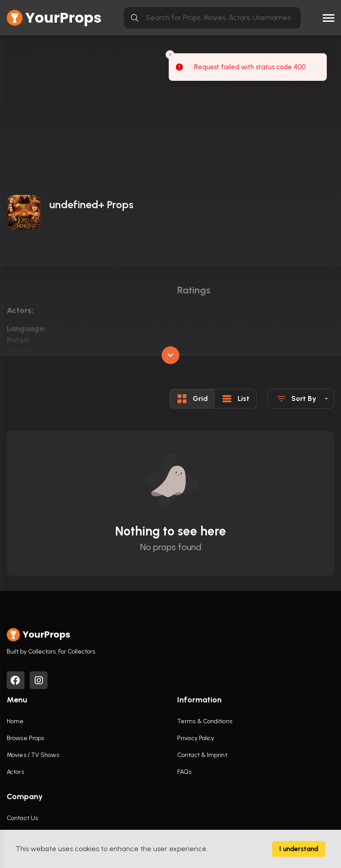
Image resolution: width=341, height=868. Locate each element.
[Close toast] (170, 55)
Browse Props (25, 738)
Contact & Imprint (202, 755)
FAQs (184, 772)
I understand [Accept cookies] (299, 849)
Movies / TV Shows (33, 755)
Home (15, 721)
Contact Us (22, 818)
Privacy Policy (196, 738)
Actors (15, 772)
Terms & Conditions (205, 721)
